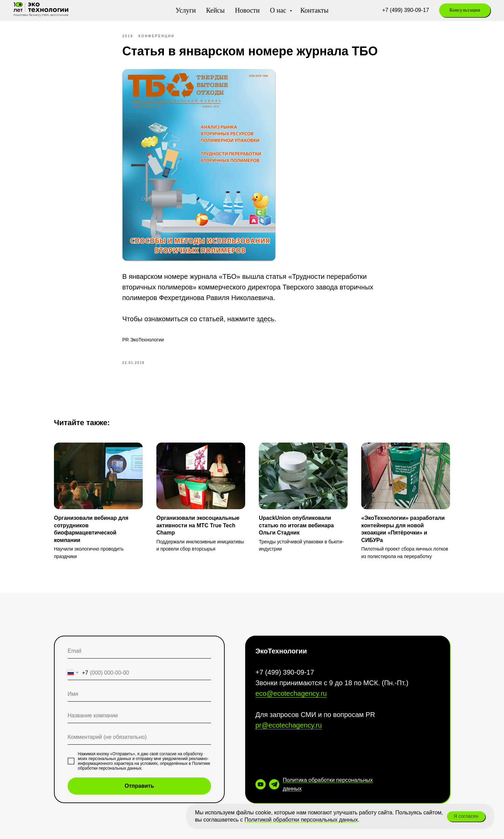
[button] (465, 10)
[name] (139, 694)
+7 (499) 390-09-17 (405, 10)
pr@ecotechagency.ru (289, 725)
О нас (279, 10)
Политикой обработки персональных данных (301, 820)
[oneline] (139, 716)
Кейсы (215, 10)
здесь (266, 319)
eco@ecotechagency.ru (291, 693)
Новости (247, 10)
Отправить (139, 786)
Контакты (314, 10)
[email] (139, 651)
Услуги (186, 10)
